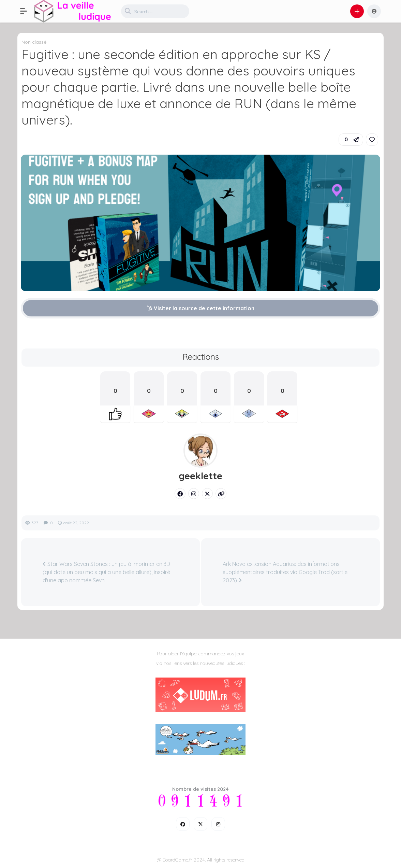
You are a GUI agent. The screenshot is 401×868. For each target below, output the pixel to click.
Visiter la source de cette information (201, 308)
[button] (27, 11)
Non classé (34, 42)
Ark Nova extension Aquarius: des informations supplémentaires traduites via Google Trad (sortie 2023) (285, 572)
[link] (372, 140)
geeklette (200, 476)
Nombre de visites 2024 (200, 789)
